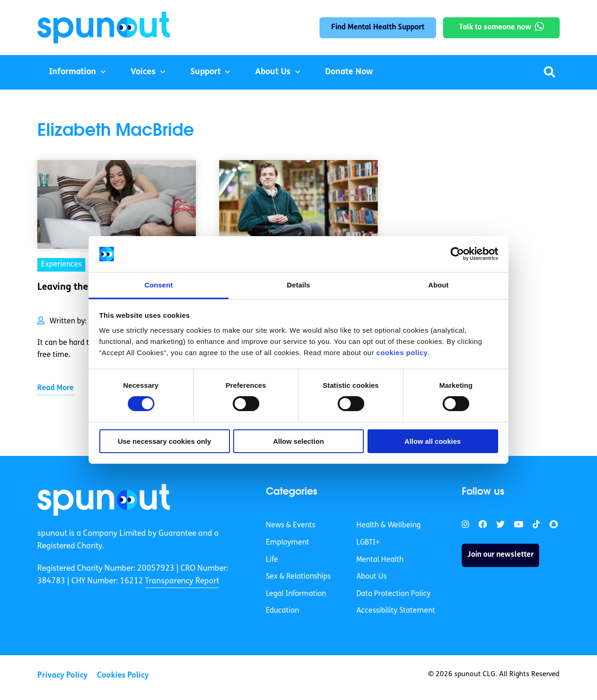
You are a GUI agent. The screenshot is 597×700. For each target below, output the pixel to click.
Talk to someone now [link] (495, 28)
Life (272, 560)
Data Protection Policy (393, 594)
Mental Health (380, 560)
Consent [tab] (159, 285)
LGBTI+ (368, 543)
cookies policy (402, 353)
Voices (143, 72)
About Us (273, 72)
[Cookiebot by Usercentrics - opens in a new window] (457, 254)
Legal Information (296, 594)
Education (282, 611)
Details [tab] (298, 285)
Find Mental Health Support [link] (378, 28)
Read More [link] (56, 388)
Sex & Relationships (298, 577)
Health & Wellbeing (389, 525)
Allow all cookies (433, 441)
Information (73, 72)
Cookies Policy (123, 675)
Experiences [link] (61, 265)
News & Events (291, 525)
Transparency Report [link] (182, 581)
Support (205, 72)
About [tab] (438, 285)
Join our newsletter (500, 555)
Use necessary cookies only (164, 441)
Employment (288, 543)
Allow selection (298, 441)
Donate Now (349, 72)
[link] (104, 500)
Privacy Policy (62, 675)
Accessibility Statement (396, 611)
